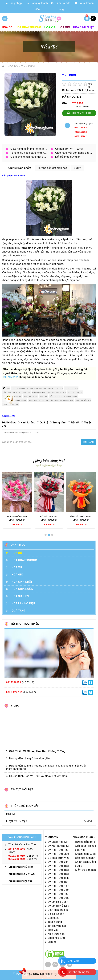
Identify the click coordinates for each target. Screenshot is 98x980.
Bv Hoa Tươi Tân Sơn (61, 882)
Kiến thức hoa (56, 934)
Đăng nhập (14, 3)
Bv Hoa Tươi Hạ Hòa (60, 886)
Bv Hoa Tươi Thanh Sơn (62, 870)
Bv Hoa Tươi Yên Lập (61, 862)
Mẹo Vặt (53, 930)
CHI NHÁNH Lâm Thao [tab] (22, 874)
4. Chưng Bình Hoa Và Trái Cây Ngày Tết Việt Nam (37, 776)
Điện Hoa (43, 396)
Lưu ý (79, 866)
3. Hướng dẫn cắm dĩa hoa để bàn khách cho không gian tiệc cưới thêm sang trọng (46, 767)
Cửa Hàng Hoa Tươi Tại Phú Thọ (63, 396)
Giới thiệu (53, 918)
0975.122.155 (14, 692)
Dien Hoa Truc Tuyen (60, 910)
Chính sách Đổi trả (86, 862)
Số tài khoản (84, 3)
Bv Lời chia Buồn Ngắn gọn (64, 902)
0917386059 (14, 682)
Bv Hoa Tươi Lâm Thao (62, 854)
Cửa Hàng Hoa (39, 392)
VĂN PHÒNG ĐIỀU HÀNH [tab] (22, 837)
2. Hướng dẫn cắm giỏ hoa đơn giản (28, 758)
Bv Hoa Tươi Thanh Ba (61, 874)
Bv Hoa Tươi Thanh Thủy (63, 866)
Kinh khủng (28, 423)
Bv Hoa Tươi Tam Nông (62, 878)
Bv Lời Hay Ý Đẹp (58, 906)
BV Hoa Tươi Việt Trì (60, 858)
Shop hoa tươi (56, 938)
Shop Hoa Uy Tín (75, 392)
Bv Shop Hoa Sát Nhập (61, 842)
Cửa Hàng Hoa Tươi (11, 392)
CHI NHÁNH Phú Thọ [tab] (21, 867)
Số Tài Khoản (56, 914)
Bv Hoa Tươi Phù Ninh (61, 850)
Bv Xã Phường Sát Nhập (62, 846)
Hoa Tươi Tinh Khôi (20, 388)
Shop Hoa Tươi (71, 388)
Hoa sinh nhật (84, 27)
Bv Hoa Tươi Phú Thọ (61, 894)
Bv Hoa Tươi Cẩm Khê (61, 890)
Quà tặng (18, 611)
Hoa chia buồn (22, 589)
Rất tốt (75, 423)
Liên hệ (52, 942)
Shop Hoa (26, 392)
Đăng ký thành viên (37, 6)
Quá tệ (44, 423)
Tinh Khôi (28, 66)
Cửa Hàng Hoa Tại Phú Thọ (62, 400)
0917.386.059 (17, 849)
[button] (46, 535)
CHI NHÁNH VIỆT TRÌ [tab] (20, 881)
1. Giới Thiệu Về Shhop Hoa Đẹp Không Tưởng (36, 751)
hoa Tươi (59, 388)
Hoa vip (50, 27)
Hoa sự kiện (20, 596)
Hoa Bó (7, 27)
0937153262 (81, 128)
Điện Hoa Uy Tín (31, 396)
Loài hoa (80, 850)
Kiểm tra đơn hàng (61, 6)
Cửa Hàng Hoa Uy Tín (56, 392)
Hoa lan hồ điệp (23, 603)
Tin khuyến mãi (57, 926)
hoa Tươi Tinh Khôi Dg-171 (41, 388)
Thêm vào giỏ (79, 113)
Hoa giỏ (64, 27)
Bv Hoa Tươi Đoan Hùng (62, 898)
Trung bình (59, 423)
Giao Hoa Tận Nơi (83, 400)
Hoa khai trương (28, 27)
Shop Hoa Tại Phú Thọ (38, 400)
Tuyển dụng (55, 922)
